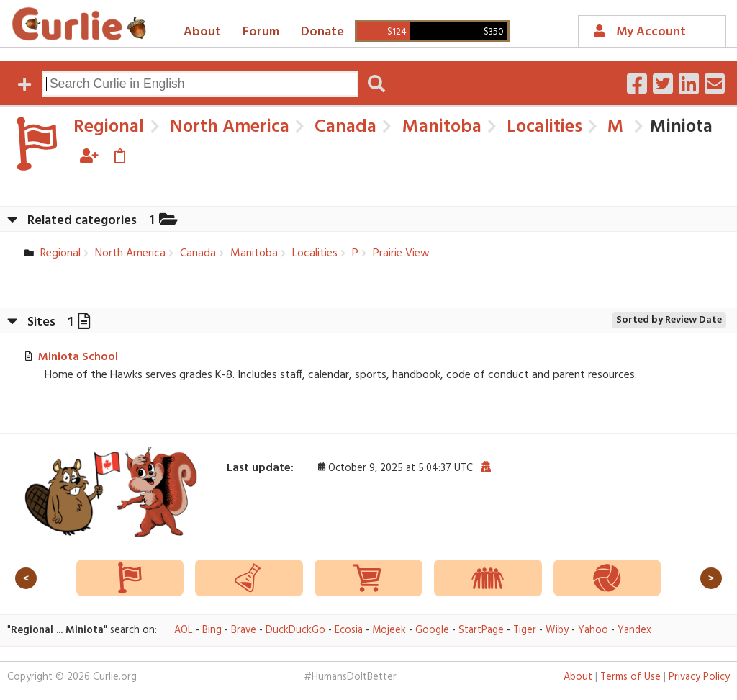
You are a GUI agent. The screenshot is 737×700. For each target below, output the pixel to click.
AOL (184, 631)
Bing (212, 631)
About (202, 32)
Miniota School (78, 357)
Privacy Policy (699, 677)
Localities (542, 127)
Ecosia (349, 631)
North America (227, 127)
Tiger (525, 631)
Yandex (634, 631)
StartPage (481, 631)
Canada (343, 127)
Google (432, 631)
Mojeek (389, 631)
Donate (322, 32)
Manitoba (440, 127)
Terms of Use (630, 677)
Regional (109, 127)
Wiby (557, 631)
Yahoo (593, 631)
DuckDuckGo (295, 631)
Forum (261, 32)
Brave (244, 631)
